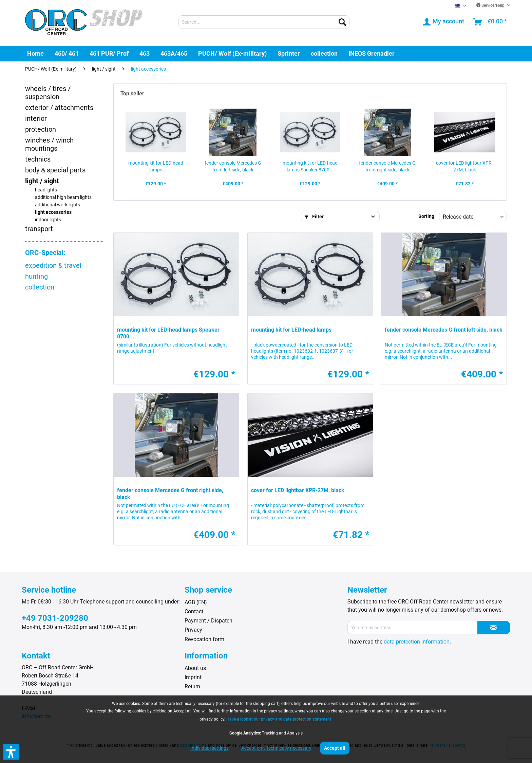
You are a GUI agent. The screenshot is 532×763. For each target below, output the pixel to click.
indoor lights (48, 220)
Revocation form (204, 639)
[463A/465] (174, 53)
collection (40, 287)
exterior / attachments (59, 108)
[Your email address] (413, 628)
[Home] (35, 53)
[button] (11, 752)
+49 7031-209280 (55, 618)
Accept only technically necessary (276, 748)
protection (41, 129)
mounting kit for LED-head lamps (156, 166)
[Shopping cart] (490, 22)
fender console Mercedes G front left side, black (233, 166)
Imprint (193, 677)
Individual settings (210, 748)
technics (38, 159)
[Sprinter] (289, 53)
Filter (314, 217)
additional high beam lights (63, 197)
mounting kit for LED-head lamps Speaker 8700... (310, 166)
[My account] (444, 22)
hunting (36, 276)
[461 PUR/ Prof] (109, 53)
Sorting (426, 216)
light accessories (53, 212)
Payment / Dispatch (208, 621)
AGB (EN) (196, 602)
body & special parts (55, 170)
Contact (194, 611)
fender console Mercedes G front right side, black (387, 166)
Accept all (335, 748)
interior (36, 118)
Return (192, 686)
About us (195, 668)
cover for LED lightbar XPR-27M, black (464, 166)
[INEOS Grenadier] (372, 53)
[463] (145, 53)
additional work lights (58, 205)
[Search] (342, 22)
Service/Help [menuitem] (491, 5)
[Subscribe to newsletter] (494, 628)
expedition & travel (53, 265)
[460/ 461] (67, 53)
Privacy (193, 630)
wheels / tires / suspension (48, 93)
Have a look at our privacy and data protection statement (279, 719)
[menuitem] (264, 22)
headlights (46, 190)
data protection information (417, 642)
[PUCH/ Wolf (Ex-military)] (232, 53)
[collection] (324, 53)
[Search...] (264, 22)
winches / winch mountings (49, 144)
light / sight (42, 181)
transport (39, 229)
